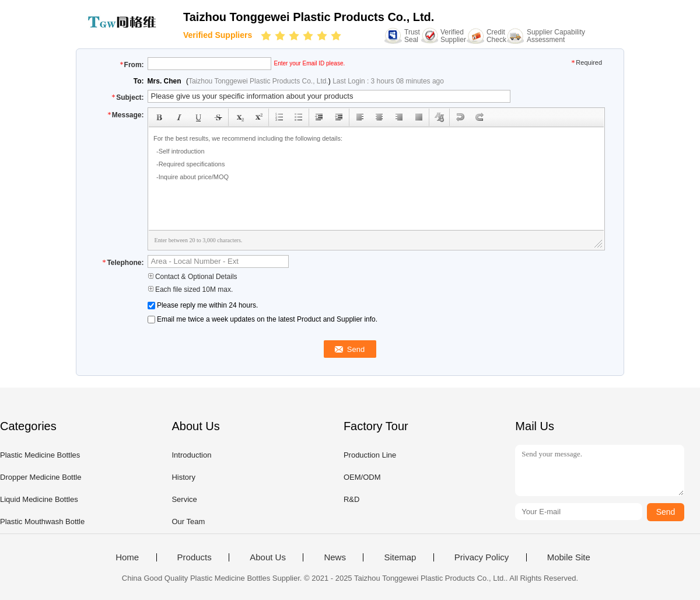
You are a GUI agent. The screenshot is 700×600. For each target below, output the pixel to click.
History (183, 477)
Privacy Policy (482, 557)
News (335, 557)
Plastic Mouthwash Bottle (42, 521)
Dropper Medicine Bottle (41, 477)
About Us (268, 557)
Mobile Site (569, 557)
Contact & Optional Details (192, 277)
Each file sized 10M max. (190, 289)
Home (127, 557)
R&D (351, 499)
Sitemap (400, 557)
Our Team (188, 521)
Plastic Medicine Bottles (40, 455)
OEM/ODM (362, 477)
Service (184, 499)
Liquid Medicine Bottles (39, 499)
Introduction (191, 455)
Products (195, 557)
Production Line (370, 455)
